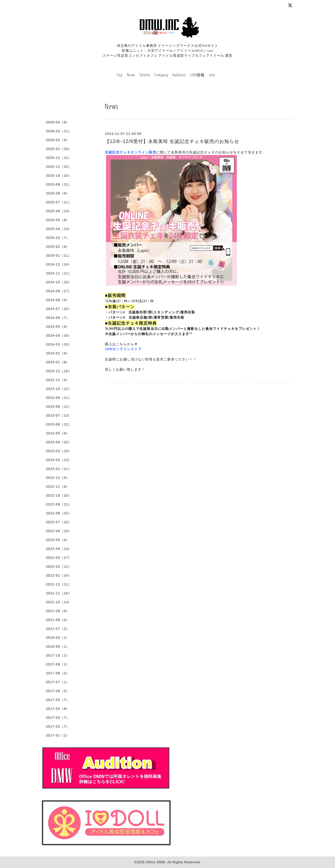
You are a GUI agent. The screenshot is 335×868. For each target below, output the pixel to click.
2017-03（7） (58, 718)
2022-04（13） (59, 549)
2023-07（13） (59, 415)
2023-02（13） (59, 460)
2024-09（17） (59, 291)
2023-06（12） (59, 424)
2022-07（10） (59, 522)
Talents (145, 75)
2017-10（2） (58, 655)
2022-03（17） (59, 558)
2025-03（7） (58, 238)
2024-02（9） (58, 353)
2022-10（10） (59, 495)
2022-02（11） (59, 567)
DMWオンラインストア (123, 349)
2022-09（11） (59, 504)
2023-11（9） (58, 380)
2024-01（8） (58, 362)
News (131, 75)
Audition (179, 75)
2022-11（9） (58, 487)
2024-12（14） (59, 264)
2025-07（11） (59, 202)
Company (161, 75)
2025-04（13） (59, 229)
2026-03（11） (59, 131)
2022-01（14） (59, 575)
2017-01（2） (58, 735)
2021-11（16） (59, 593)
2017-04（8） (58, 709)
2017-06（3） (58, 691)
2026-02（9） (58, 140)
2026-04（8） (58, 122)
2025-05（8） (58, 220)
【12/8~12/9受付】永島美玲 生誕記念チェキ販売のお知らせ (172, 141)
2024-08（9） (58, 300)
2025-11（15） (59, 167)
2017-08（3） (58, 673)
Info (212, 75)
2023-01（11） (59, 469)
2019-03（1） (58, 638)
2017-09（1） (58, 664)
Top (120, 75)
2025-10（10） (59, 176)
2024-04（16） (59, 335)
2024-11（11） (59, 273)
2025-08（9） (58, 193)
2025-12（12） (59, 158)
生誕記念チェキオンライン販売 (131, 152)
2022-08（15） (59, 513)
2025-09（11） (59, 184)
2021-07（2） (58, 629)
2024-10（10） (59, 282)
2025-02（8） (58, 247)
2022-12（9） (58, 478)
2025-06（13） (59, 211)
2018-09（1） (58, 646)
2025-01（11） (59, 255)
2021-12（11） (59, 584)
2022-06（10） (59, 531)
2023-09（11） (59, 398)
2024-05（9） (58, 327)
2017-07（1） (58, 682)
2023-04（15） (59, 442)
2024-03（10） (59, 344)
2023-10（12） (59, 389)
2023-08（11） (59, 407)
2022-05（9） (58, 540)
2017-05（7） (58, 700)
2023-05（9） (58, 433)
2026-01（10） (59, 149)
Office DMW (155, 862)
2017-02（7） (58, 726)
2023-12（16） (59, 371)
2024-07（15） (59, 309)
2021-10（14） (59, 602)
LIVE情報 (197, 75)
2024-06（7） (58, 318)
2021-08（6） (58, 620)
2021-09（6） (58, 611)
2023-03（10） (59, 451)
